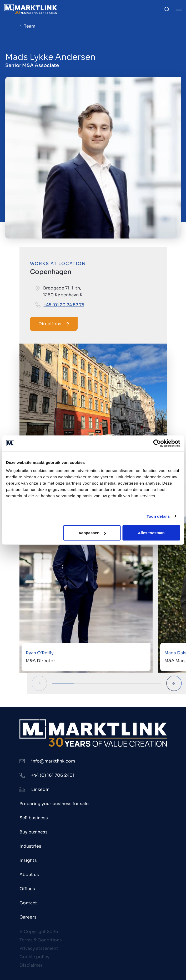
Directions (54, 324)
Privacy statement (39, 948)
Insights (28, 860)
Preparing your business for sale (54, 804)
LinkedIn (40, 789)
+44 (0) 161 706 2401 (53, 775)
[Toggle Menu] (179, 9)
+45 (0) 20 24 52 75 (64, 305)
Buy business (34, 832)
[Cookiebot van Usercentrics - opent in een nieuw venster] (157, 443)
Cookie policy (34, 957)
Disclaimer (31, 965)
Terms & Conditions (41, 940)
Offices (27, 889)
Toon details (158, 516)
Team (30, 26)
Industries (30, 846)
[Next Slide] (174, 683)
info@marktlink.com (53, 761)
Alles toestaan (151, 533)
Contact (28, 903)
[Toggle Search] (167, 9)
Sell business (34, 818)
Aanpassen (92, 533)
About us (29, 875)
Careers (28, 917)
